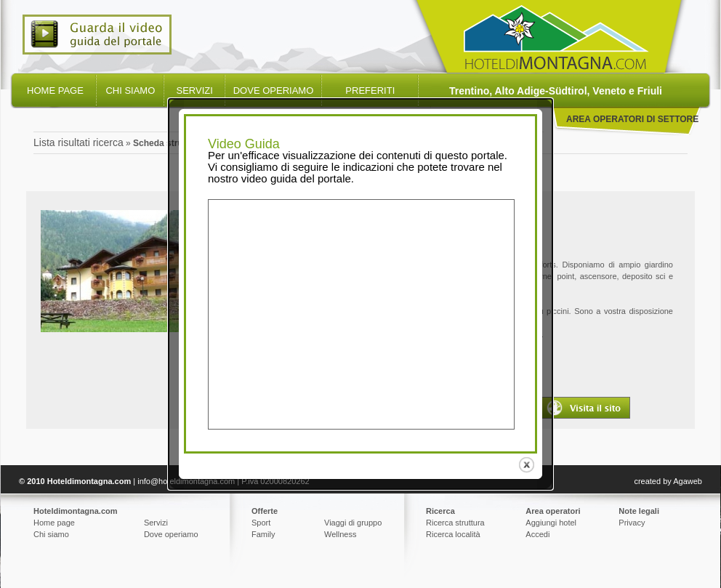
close (522, 463)
